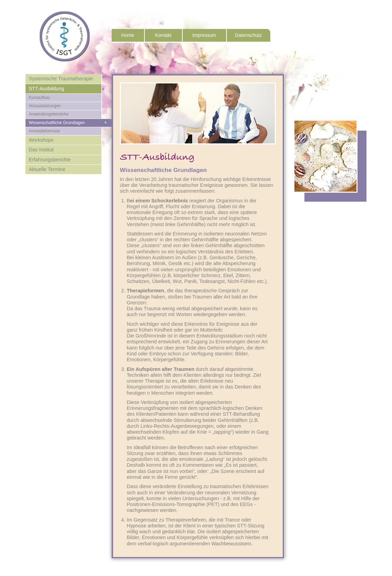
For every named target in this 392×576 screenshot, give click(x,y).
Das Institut (41, 150)
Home (128, 35)
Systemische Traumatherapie (61, 79)
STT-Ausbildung (47, 89)
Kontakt (163, 35)
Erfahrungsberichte (50, 160)
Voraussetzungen (45, 106)
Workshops (41, 140)
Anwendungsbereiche (49, 114)
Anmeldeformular (45, 131)
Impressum (204, 35)
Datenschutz (249, 35)
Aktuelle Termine (47, 169)
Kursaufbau (39, 98)
